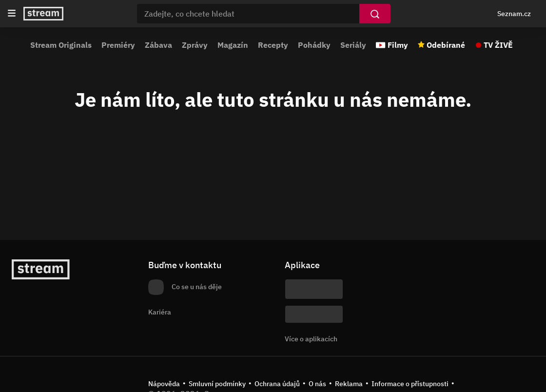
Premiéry (118, 45)
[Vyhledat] (375, 14)
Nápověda (164, 384)
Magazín (233, 45)
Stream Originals (61, 45)
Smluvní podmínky (217, 384)
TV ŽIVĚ (498, 45)
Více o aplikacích (311, 339)
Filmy (398, 45)
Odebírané (446, 45)
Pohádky (314, 45)
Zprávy (195, 45)
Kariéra (160, 312)
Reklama (349, 384)
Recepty (273, 45)
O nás (317, 384)
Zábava (158, 45)
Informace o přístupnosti (410, 384)
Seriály (353, 45)
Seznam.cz (514, 14)
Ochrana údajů (277, 384)
